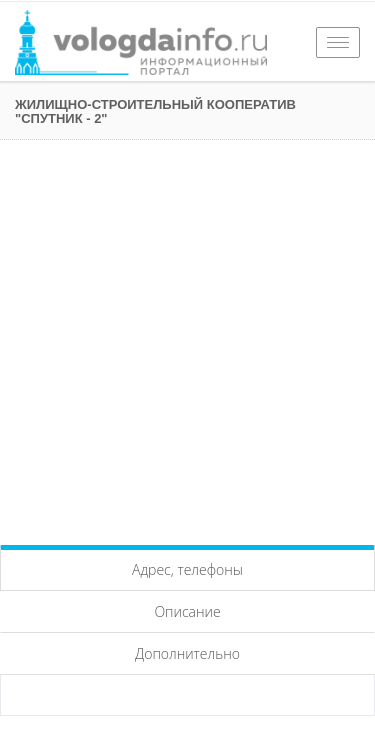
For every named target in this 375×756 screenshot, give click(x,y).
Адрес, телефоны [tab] (187, 569)
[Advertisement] (187, 337)
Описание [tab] (187, 611)
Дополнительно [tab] (187, 653)
